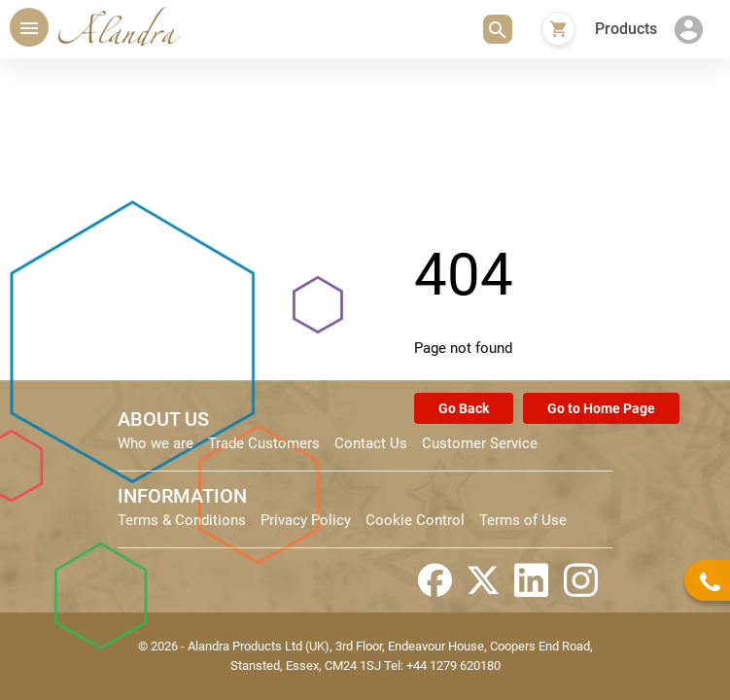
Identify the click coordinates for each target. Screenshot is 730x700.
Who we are (156, 443)
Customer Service (480, 443)
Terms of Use (523, 520)
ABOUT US (163, 419)
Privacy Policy (306, 520)
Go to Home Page (601, 408)
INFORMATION (182, 496)
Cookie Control (415, 520)
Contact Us (371, 443)
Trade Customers (264, 443)
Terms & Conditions (182, 520)
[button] (498, 29)
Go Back (464, 408)
